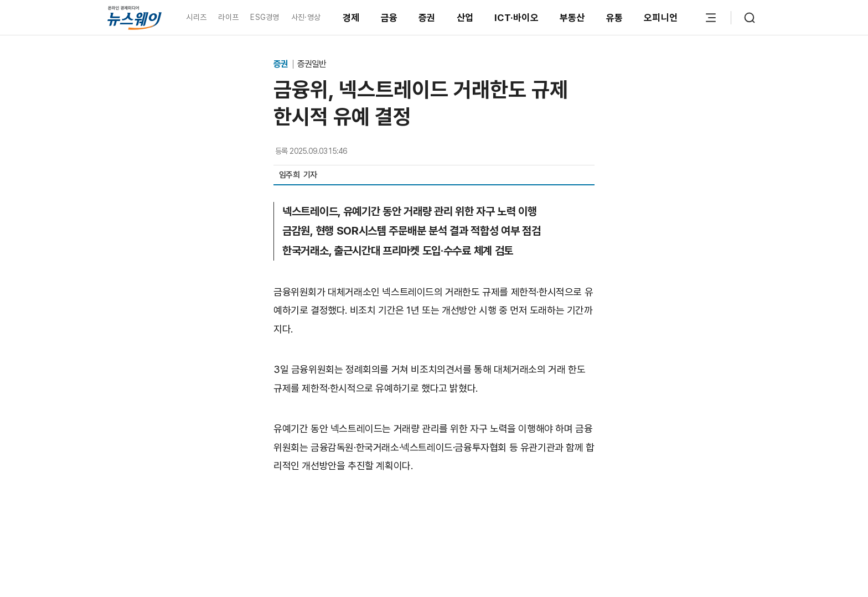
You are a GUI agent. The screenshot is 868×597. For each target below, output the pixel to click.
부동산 (572, 18)
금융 (389, 18)
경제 (351, 18)
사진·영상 (306, 17)
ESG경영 (265, 17)
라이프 (228, 17)
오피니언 (661, 18)
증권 (427, 18)
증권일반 (312, 64)
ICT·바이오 (516, 18)
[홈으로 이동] (135, 17)
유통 (615, 18)
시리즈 (196, 17)
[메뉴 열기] (711, 18)
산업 (465, 18)
